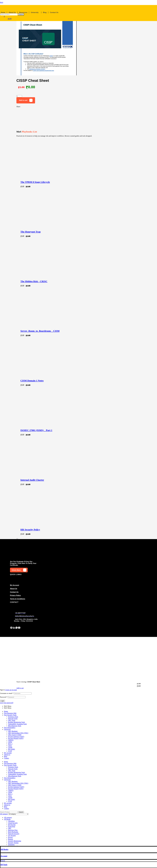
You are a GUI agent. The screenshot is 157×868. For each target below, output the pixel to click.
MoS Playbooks (13, 832)
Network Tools (13, 719)
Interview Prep (13, 830)
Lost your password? (7, 703)
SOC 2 (10, 744)
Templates (11, 845)
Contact (7, 758)
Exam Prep (12, 826)
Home (3, 12)
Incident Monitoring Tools (16, 722)
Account (4, 856)
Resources (23, 12)
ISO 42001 (12, 749)
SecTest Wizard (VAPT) (16, 738)
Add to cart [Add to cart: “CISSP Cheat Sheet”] (20, 688)
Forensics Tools (13, 717)
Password (4, 697)
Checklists (11, 821)
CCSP (10, 751)
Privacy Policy (15, 595)
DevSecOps (12, 825)
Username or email (7, 693)
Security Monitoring (15, 841)
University (35, 12)
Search (21, 14)
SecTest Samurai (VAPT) (16, 737)
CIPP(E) (11, 740)
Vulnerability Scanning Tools (17, 724)
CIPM (10, 742)
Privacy (10, 837)
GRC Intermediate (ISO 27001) (18, 733)
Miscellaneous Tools (15, 726)
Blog (45, 12)
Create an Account (11, 690)
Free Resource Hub (10, 713)
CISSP (10, 747)
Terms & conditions (18, 599)
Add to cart (23, 100)
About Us (12, 12)
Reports (11, 839)
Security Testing (13, 843)
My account (8, 753)
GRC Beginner (13, 731)
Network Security (14, 834)
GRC (10, 828)
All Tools (4, 865)
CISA (10, 746)
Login (2, 701)
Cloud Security (13, 823)
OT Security (12, 836)
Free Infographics (10, 728)
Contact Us (54, 12)
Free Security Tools (10, 715)
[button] (36, 12)
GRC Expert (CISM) (15, 735)
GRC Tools (12, 720)
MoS (2, 2)
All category (8, 817)
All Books (4, 849)
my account (15, 585)
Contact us (14, 592)
